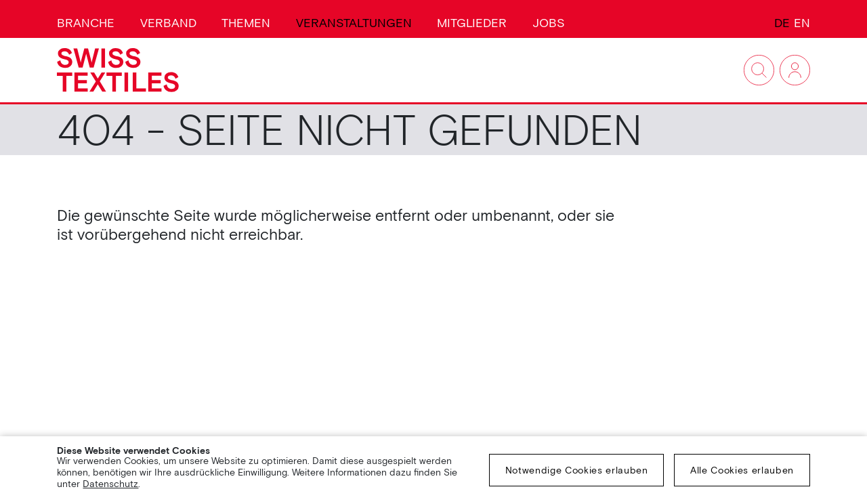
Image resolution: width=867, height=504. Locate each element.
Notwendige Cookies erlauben (577, 470)
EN (802, 23)
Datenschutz (110, 484)
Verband (168, 23)
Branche (86, 23)
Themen (246, 23)
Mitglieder (472, 23)
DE (782, 23)
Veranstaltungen (354, 23)
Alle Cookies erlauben (742, 470)
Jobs (549, 23)
